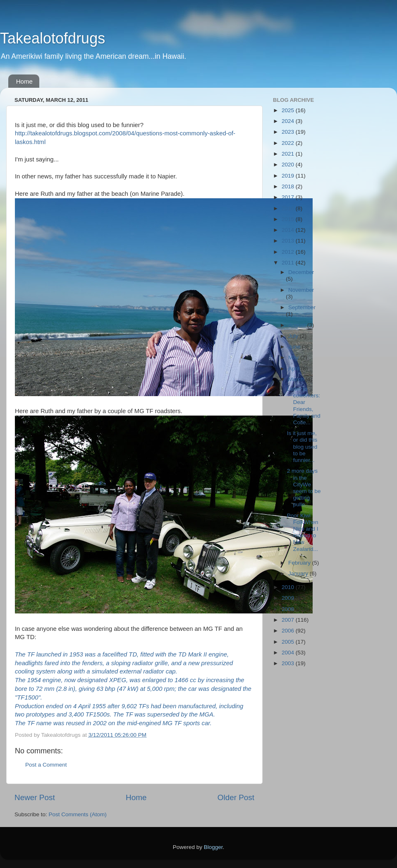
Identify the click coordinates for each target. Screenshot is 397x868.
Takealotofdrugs (53, 38)
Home (24, 81)
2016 (289, 208)
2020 (289, 165)
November (301, 290)
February (300, 563)
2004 (289, 653)
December (301, 272)
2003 (289, 663)
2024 (289, 121)
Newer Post (35, 797)
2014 (289, 230)
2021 (289, 154)
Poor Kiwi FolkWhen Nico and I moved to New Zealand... (303, 532)
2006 (289, 631)
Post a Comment (46, 765)
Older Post (236, 797)
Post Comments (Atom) (78, 814)
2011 (289, 263)
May (294, 357)
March (297, 379)
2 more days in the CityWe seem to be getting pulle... (304, 488)
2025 (289, 110)
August (298, 325)
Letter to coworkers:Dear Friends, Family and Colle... (304, 406)
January (299, 573)
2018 (289, 186)
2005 (289, 642)
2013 (289, 241)
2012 (289, 252)
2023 (289, 132)
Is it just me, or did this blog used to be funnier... (302, 447)
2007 (289, 620)
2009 (289, 598)
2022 (289, 143)
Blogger (213, 847)
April (295, 369)
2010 (289, 587)
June (295, 347)
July (294, 336)
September (302, 307)
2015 (289, 219)
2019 (289, 176)
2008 (289, 609)
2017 (289, 197)
